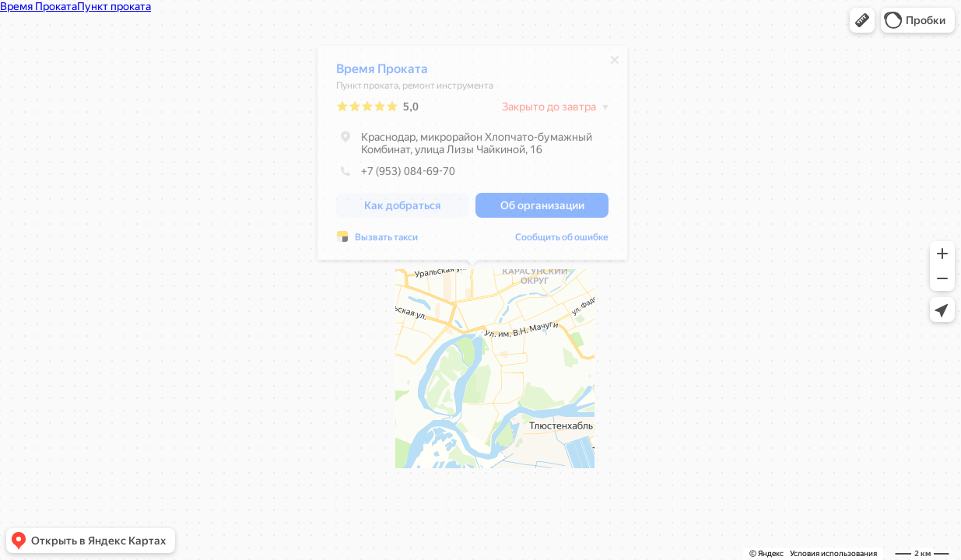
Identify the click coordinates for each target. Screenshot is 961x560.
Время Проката (382, 73)
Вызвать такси (386, 241)
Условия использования (833, 553)
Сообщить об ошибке (562, 241)
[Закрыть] (615, 64)
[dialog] (472, 157)
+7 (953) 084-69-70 (396, 175)
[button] (862, 20)
